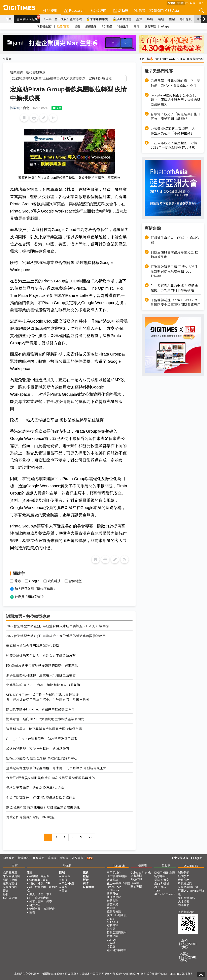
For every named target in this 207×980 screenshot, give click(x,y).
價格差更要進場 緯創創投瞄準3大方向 (35, 788)
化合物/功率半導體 (118, 883)
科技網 (50, 10)
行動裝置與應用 (117, 932)
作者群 (135, 883)
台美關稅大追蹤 (28, 18)
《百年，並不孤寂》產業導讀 (62, 19)
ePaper (166, 26)
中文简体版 (181, 858)
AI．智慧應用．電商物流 (42, 889)
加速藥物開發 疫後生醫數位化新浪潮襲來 (38, 748)
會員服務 (184, 880)
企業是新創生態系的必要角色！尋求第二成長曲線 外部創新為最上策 (56, 768)
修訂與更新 (10, 898)
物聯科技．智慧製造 (42, 909)
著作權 (52, 858)
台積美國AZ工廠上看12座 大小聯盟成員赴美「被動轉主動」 (175, 131)
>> (90, 837)
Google (34, 581)
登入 (201, 3)
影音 (139, 10)
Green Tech (114, 887)
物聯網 (111, 908)
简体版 (180, 3)
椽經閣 (99, 10)
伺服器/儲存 (44, 26)
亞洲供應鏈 (114, 897)
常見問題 (78, 858)
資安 (77, 26)
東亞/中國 (68, 883)
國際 (65, 887)
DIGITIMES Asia (164, 10)
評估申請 (190, 3)
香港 (18, 581)
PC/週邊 (107, 26)
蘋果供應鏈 (122, 19)
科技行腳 (136, 879)
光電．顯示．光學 (41, 901)
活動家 (121, 10)
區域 (150, 19)
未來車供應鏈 (97, 19)
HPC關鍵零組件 (117, 876)
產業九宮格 (10, 883)
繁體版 (172, 3)
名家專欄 (136, 876)
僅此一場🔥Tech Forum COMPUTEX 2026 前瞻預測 (171, 59)
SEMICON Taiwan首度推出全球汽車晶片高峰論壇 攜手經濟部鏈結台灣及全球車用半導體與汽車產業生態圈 (48, 697)
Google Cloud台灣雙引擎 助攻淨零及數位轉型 (42, 739)
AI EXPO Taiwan (165, 894)
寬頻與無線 (114, 912)
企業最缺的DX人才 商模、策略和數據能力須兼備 (43, 685)
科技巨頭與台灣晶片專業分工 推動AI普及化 (174, 254)
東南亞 (66, 876)
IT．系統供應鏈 (39, 898)
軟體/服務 (63, 26)
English (198, 858)
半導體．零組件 (39, 876)
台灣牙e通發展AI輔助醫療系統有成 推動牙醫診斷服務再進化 (50, 778)
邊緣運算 (112, 880)
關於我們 (9, 858)
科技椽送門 (10, 887)
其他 (157, 891)
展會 (6, 891)
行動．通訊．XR (40, 883)
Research (74, 10)
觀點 (172, 19)
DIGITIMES (191, 866)
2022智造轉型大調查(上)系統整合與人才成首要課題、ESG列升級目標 (57, 626)
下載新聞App (186, 912)
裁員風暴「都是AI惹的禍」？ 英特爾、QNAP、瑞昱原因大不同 (175, 83)
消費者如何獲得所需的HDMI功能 (30, 817)
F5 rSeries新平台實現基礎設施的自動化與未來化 (42, 665)
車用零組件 (114, 873)
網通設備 (91, 26)
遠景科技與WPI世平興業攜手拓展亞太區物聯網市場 (44, 729)
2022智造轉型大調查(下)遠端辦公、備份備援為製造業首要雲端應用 (56, 636)
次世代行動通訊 (117, 915)
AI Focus (112, 922)
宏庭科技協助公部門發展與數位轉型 (33, 646)
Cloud (111, 919)
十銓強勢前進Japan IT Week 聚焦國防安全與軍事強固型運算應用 (176, 302)
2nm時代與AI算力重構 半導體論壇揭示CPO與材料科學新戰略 (174, 288)
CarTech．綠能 (39, 880)
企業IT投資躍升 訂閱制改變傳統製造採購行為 (41, 798)
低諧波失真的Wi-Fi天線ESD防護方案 (176, 240)
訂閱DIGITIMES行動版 (191, 892)
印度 (65, 880)
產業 (139, 19)
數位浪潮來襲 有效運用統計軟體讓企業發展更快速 (43, 807)
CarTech (112, 940)
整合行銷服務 (186, 898)
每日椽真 (186, 19)
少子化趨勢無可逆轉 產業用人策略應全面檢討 (41, 675)
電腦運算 (112, 925)
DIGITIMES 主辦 (165, 873)
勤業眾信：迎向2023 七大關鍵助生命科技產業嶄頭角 (45, 719)
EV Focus (113, 890)
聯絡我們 (184, 905)
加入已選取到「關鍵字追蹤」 (36, 589)
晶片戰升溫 (10, 873)
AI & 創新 (160, 887)
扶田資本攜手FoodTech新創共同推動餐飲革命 (40, 709)
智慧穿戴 (112, 936)
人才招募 (184, 901)
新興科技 (112, 893)
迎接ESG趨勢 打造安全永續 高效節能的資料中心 (42, 758)
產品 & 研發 (162, 883)
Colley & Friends (141, 873)
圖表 (32, 912)
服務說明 (39, 858)
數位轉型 (75, 581)
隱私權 (64, 858)
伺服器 (111, 929)
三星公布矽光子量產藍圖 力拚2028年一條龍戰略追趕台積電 (174, 145)
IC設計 (111, 943)
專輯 (137, 26)
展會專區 (150, 26)
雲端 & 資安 (162, 880)
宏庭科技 (54, 581)
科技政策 (35, 905)
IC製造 (111, 946)
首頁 (9, 19)
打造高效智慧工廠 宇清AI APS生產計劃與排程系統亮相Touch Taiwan (174, 271)
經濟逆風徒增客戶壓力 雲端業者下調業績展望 (41, 656)
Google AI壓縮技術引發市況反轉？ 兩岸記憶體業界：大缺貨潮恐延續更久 (176, 100)
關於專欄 (136, 887)
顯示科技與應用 (117, 950)
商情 (200, 19)
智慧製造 (112, 901)
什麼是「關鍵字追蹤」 (31, 597)
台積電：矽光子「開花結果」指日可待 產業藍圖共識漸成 (176, 116)
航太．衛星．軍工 (41, 894)
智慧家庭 (112, 904)
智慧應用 (160, 876)
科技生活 (123, 26)
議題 (161, 19)
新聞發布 (24, 858)
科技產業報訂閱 (188, 887)
